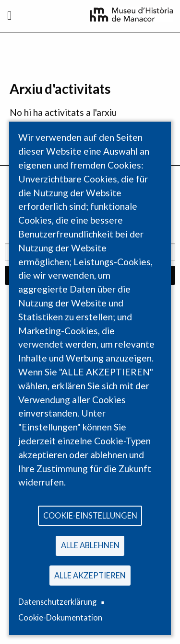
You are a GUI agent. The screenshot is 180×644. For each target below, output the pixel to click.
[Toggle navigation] (9, 15)
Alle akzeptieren (90, 575)
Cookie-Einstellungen (90, 515)
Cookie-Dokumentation (60, 617)
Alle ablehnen (90, 545)
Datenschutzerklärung (57, 602)
